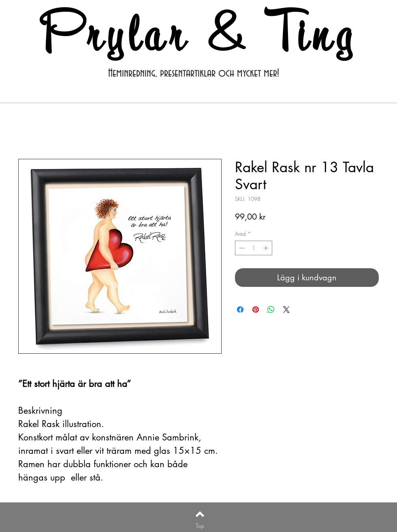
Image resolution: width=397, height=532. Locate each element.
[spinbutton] (254, 248)
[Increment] (267, 248)
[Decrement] (241, 248)
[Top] (200, 526)
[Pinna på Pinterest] (256, 310)
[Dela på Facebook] (240, 310)
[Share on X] (286, 310)
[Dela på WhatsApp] (271, 310)
